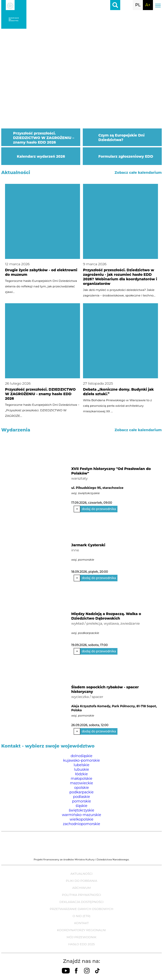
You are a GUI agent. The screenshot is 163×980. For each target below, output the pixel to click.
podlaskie (81, 797)
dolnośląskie (82, 756)
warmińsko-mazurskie (81, 815)
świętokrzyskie (81, 810)
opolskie (81, 788)
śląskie (81, 806)
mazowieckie (81, 783)
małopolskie (81, 779)
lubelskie (81, 765)
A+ (148, 5)
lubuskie (81, 769)
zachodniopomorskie (81, 824)
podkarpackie (81, 792)
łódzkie (81, 774)
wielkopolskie (82, 819)
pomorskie (82, 801)
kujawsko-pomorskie (81, 760)
